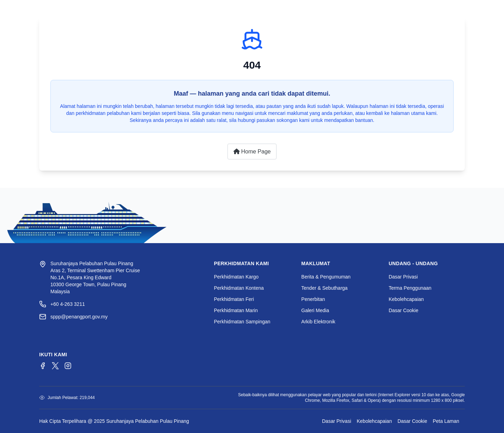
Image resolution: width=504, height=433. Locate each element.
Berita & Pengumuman (326, 277)
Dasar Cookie (403, 310)
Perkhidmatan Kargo (236, 277)
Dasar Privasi (403, 277)
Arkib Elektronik (318, 322)
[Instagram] (68, 366)
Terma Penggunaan (410, 288)
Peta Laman (446, 421)
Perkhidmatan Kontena (239, 288)
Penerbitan (313, 299)
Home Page (252, 152)
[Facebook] (43, 366)
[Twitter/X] (55, 366)
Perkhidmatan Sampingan (242, 322)
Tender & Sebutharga (324, 288)
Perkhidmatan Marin (236, 310)
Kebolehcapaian (406, 299)
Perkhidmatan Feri (234, 299)
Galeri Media (315, 310)
